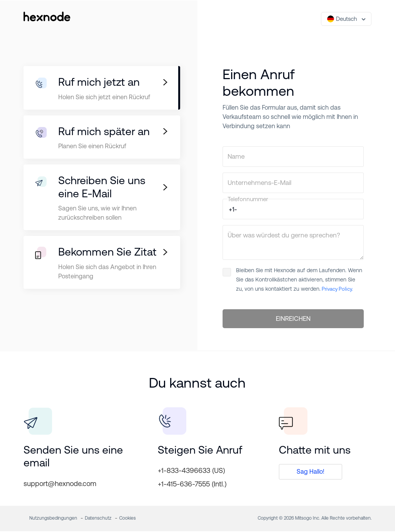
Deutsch (342, 19)
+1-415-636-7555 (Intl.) (192, 485)
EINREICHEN (293, 319)
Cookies (127, 519)
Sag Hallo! (311, 472)
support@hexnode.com (60, 484)
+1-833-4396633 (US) (191, 471)
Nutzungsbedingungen (53, 519)
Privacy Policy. (337, 289)
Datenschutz (98, 519)
